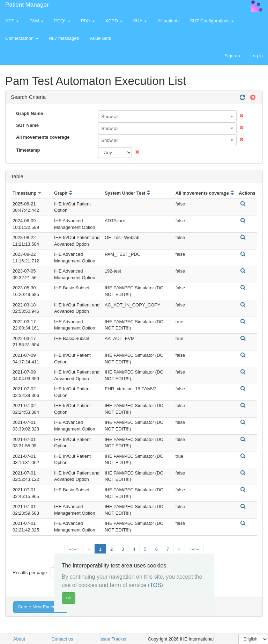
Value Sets (100, 38)
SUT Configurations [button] (212, 21)
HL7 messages (64, 38)
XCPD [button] (114, 21)
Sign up (232, 56)
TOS (155, 585)
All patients (169, 21)
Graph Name (29, 113)
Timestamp (28, 150)
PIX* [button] (88, 21)
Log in (257, 56)
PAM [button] (36, 21)
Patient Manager (27, 5)
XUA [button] (140, 21)
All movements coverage (43, 137)
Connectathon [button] (22, 38)
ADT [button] (12, 21)
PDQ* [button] (62, 21)
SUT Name (27, 125)
